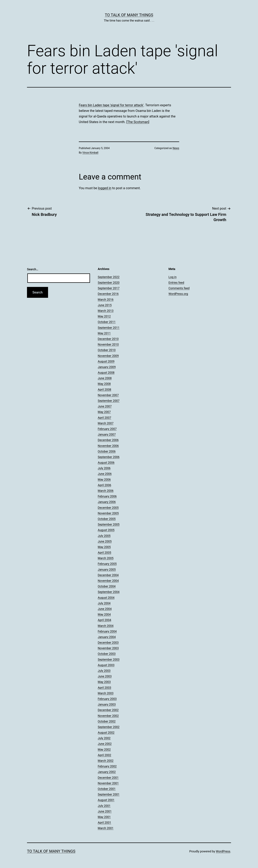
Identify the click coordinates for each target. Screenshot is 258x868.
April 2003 (104, 688)
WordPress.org (178, 294)
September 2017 (109, 288)
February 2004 (107, 631)
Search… (33, 269)
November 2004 (108, 581)
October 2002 (107, 721)
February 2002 (107, 766)
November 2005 (108, 513)
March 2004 (106, 626)
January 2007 (107, 434)
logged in (105, 188)
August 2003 (106, 665)
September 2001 (109, 794)
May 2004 (104, 614)
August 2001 (106, 800)
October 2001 (107, 789)
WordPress (223, 851)
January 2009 (107, 367)
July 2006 (104, 468)
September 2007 (109, 401)
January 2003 (107, 704)
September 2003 (109, 659)
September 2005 (109, 524)
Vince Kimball (90, 153)
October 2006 (107, 451)
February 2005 (107, 564)
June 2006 (105, 474)
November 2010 (108, 344)
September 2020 (109, 283)
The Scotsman (138, 122)
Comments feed (179, 288)
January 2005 (107, 569)
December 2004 (108, 575)
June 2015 (105, 305)
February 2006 (107, 496)
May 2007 (104, 412)
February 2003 (107, 699)
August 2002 (106, 733)
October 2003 (107, 654)
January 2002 (107, 772)
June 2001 (105, 811)
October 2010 (107, 350)
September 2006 (109, 457)
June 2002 (105, 744)
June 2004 (105, 609)
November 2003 (108, 648)
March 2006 (106, 491)
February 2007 (107, 429)
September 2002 (109, 727)
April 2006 (104, 485)
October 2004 (107, 586)
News (176, 148)
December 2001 (108, 778)
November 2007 (108, 395)
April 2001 (104, 823)
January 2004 (107, 637)
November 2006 (108, 446)
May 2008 (104, 384)
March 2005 (106, 558)
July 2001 (104, 806)
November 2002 (108, 716)
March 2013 (106, 311)
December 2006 (108, 440)
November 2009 (108, 356)
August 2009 (106, 361)
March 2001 (106, 828)
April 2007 (104, 418)
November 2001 (108, 783)
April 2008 (104, 389)
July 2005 (104, 536)
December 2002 (108, 710)
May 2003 (104, 682)
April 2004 (104, 620)
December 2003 (108, 643)
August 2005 (106, 530)
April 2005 (104, 553)
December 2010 (108, 339)
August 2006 (106, 463)
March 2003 (106, 693)
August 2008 (106, 373)
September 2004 (109, 592)
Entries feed (176, 283)
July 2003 (104, 671)
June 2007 (105, 406)
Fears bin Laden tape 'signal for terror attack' (111, 105)
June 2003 (105, 676)
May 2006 (104, 479)
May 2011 (104, 333)
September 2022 (109, 277)
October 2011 (107, 322)
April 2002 (104, 755)
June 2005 (105, 541)
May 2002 (104, 749)
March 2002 (106, 761)
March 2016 (106, 300)
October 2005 (107, 519)
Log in (173, 277)
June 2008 (105, 378)
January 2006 (107, 502)
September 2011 (109, 328)
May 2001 (104, 817)
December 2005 (108, 508)
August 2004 (106, 598)
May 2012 (104, 316)
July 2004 (104, 603)
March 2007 (106, 423)
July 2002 (104, 738)
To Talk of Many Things (129, 15)
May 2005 (104, 547)
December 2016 (108, 294)
